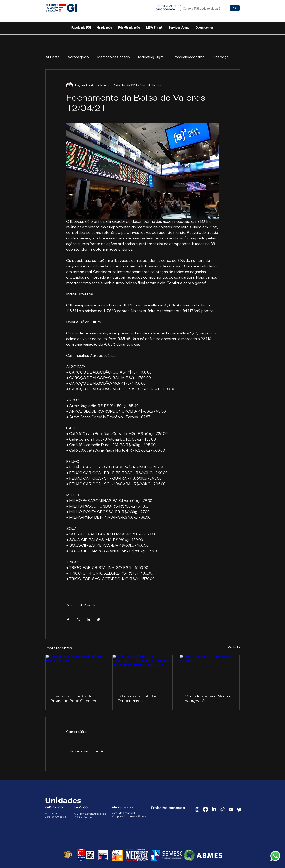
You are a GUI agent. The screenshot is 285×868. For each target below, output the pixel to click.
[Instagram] (197, 809)
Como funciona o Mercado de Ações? (209, 698)
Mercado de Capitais (113, 57)
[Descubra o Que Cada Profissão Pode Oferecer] (76, 672)
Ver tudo (234, 647)
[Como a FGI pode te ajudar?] (202, 9)
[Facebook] (206, 809)
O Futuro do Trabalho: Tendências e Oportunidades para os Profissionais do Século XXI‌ (140, 698)
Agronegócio (78, 57)
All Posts (52, 57)
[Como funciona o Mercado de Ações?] (210, 672)
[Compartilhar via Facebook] (68, 620)
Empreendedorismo (189, 57)
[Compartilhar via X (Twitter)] (78, 620)
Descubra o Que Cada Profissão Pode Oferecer (73, 698)
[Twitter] (239, 809)
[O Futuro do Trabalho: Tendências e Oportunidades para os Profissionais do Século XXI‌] (142, 672)
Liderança (221, 57)
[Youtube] (231, 809)
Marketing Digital (151, 57)
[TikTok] (222, 809)
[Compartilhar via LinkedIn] (88, 620)
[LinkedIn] (214, 809)
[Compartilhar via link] (98, 620)
